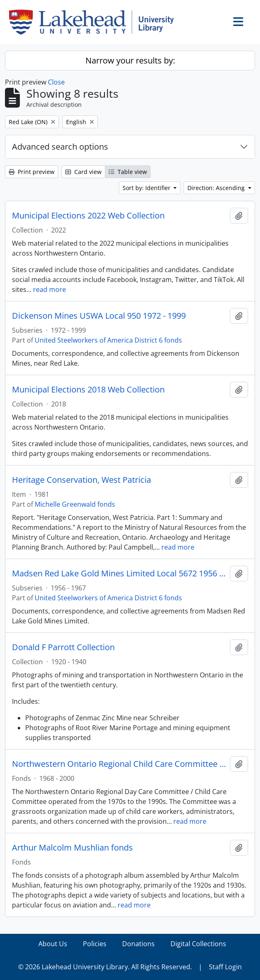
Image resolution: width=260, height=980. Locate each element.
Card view (83, 172)
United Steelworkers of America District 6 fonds (108, 340)
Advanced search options (60, 147)
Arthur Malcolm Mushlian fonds (72, 848)
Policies (95, 944)
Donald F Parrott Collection (63, 647)
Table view (128, 172)
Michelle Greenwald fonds (75, 504)
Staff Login (225, 967)
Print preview (32, 172)
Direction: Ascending (217, 188)
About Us (53, 944)
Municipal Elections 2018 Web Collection (88, 390)
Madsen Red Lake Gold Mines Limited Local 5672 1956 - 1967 (119, 573)
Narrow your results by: (130, 60)
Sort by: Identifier (147, 188)
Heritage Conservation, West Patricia (82, 480)
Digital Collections (198, 944)
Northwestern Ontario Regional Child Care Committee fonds (119, 764)
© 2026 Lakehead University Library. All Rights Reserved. (105, 967)
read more (50, 289)
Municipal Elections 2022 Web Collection (88, 216)
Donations (138, 944)
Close (56, 82)
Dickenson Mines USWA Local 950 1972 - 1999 (99, 316)
